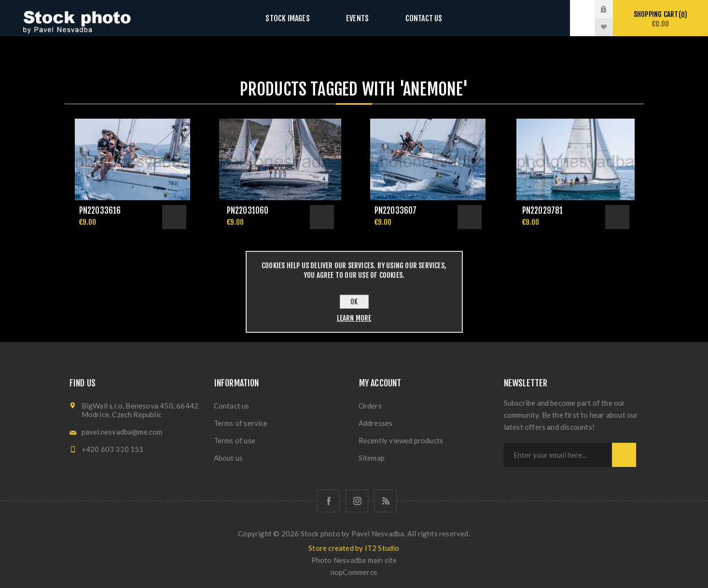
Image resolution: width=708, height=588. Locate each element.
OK (354, 302)
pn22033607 (396, 211)
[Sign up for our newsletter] (558, 455)
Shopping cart (660, 19)
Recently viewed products (401, 440)
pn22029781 (543, 211)
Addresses (376, 423)
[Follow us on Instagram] (357, 501)
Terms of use (235, 440)
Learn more (354, 318)
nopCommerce (354, 572)
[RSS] (385, 501)
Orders (370, 406)
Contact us (414, 18)
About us (229, 458)
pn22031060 (248, 211)
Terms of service (241, 423)
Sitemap (372, 458)
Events (357, 18)
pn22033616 (100, 211)
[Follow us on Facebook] (328, 501)
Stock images (297, 18)
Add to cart (174, 217)
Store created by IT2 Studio (354, 548)
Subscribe (624, 455)
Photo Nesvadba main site (354, 560)
